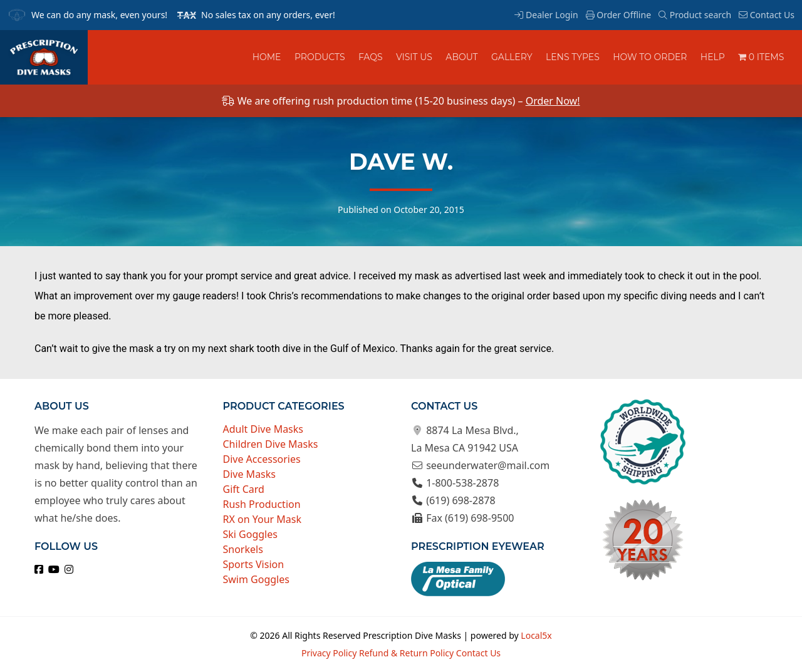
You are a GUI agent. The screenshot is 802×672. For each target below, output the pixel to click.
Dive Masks (249, 474)
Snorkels (243, 549)
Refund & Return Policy (406, 653)
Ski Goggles (250, 534)
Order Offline (618, 15)
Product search (695, 15)
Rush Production (262, 504)
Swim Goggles (256, 579)
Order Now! (553, 101)
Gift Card (244, 489)
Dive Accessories (262, 459)
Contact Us (767, 15)
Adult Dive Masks (263, 429)
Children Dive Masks (271, 444)
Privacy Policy (329, 653)
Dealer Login (546, 15)
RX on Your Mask (263, 519)
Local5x (536, 635)
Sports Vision (254, 564)
